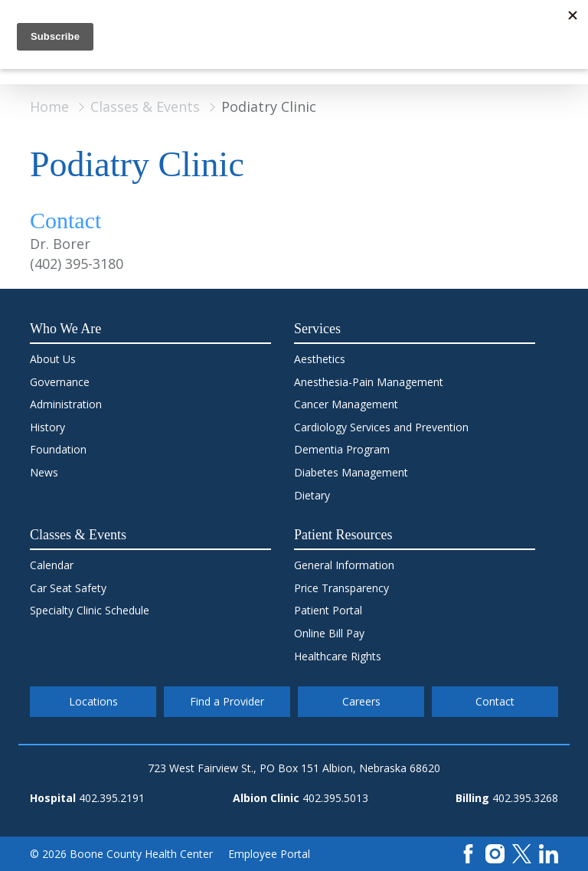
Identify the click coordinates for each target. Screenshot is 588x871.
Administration (66, 404)
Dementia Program (342, 449)
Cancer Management (346, 404)
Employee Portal (269, 854)
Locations (93, 701)
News (44, 472)
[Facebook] (468, 852)
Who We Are (65, 329)
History (47, 427)
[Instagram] (495, 852)
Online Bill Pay (329, 633)
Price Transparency (341, 588)
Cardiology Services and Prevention (381, 427)
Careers (361, 701)
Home (49, 106)
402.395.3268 (525, 798)
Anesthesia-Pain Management (369, 382)
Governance (60, 382)
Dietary (312, 495)
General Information (344, 565)
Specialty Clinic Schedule (90, 610)
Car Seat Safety (68, 588)
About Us (53, 359)
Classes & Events (145, 106)
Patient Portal (328, 610)
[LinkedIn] (549, 852)
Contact (495, 701)
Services (317, 329)
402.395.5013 (335, 798)
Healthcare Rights (338, 656)
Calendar (52, 565)
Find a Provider (227, 701)
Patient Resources (343, 535)
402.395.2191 (112, 798)
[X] (522, 852)
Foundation (58, 449)
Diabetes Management (351, 472)
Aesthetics (320, 359)
